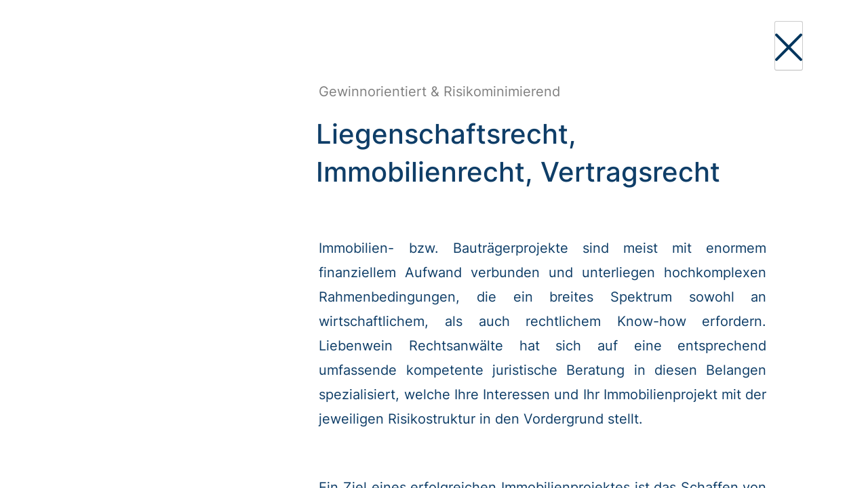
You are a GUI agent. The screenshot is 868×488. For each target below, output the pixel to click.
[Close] (789, 46)
